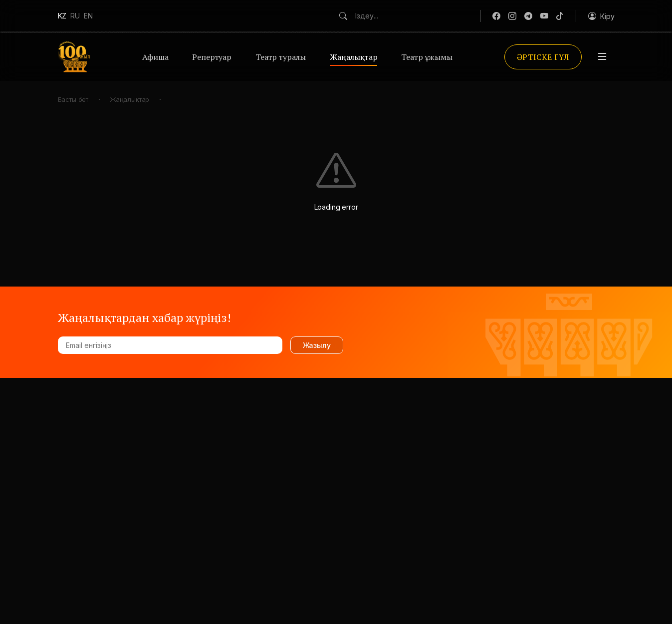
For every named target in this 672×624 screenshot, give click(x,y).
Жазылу (317, 345)
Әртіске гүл (543, 57)
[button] (601, 16)
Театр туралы (281, 57)
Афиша (155, 57)
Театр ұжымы (427, 57)
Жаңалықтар (353, 57)
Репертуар (212, 57)
